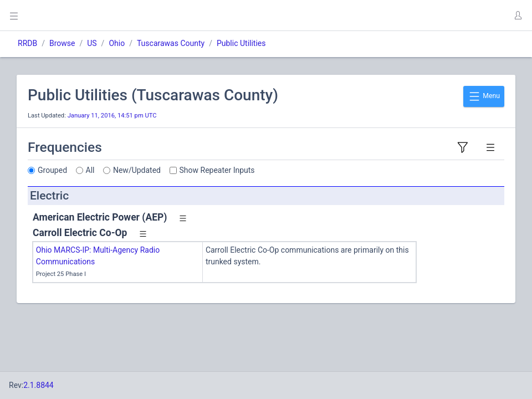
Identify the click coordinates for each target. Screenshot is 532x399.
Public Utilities (241, 43)
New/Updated (137, 170)
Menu (484, 96)
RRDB (27, 43)
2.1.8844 (39, 385)
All (90, 170)
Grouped (52, 170)
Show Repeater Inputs (217, 170)
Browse (62, 43)
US (92, 43)
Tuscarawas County (171, 43)
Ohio (117, 43)
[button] (518, 16)
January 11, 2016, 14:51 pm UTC (112, 116)
